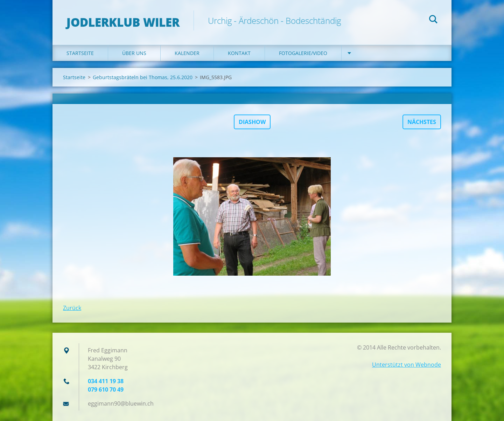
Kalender (187, 53)
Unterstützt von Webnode (407, 365)
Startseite (80, 53)
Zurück (72, 308)
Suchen (433, 20)
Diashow (252, 122)
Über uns (134, 53)
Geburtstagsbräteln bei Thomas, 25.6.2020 (143, 77)
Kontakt (239, 53)
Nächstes (422, 122)
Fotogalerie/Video (303, 53)
